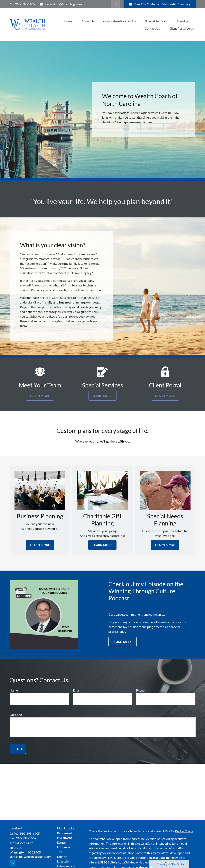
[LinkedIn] (115, 4)
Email (77, 690)
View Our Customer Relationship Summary (160, 4)
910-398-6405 (22, 4)
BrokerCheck (184, 831)
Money (62, 857)
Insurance (63, 847)
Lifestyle (63, 861)
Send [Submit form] (18, 749)
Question (16, 715)
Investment (65, 838)
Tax (59, 852)
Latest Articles (67, 866)
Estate (61, 842)
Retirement (65, 833)
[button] (68, 21)
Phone (140, 690)
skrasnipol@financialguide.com (63, 4)
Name (14, 690)
